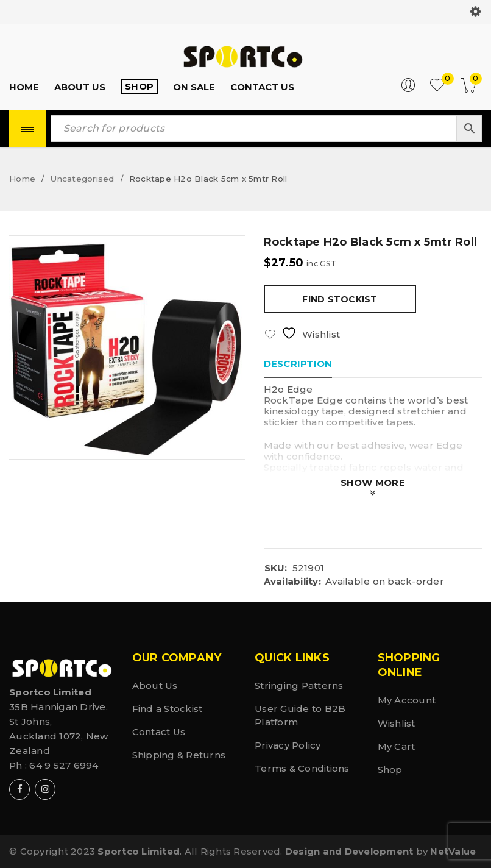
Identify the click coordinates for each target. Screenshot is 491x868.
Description (298, 364)
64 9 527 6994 (64, 765)
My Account (407, 700)
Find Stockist (340, 299)
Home (22, 179)
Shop (390, 770)
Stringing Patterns (299, 685)
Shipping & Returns (179, 755)
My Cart (397, 746)
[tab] (298, 364)
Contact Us (159, 732)
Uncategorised (82, 179)
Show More (373, 482)
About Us (155, 685)
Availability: (292, 582)
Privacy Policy (288, 745)
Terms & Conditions (302, 768)
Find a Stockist (168, 709)
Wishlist (397, 723)
